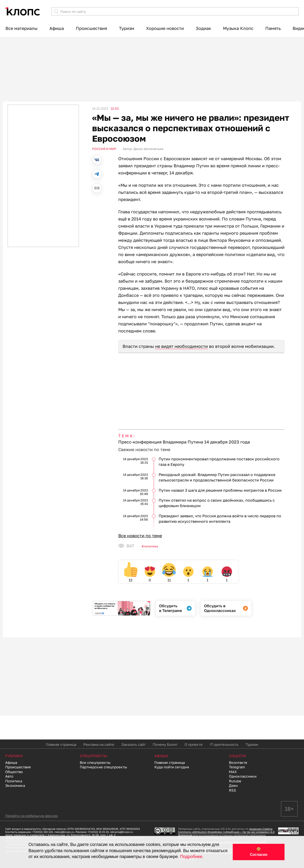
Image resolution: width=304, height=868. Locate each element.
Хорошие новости (165, 28)
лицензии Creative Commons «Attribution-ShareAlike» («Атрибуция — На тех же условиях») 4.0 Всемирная (226, 832)
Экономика (15, 785)
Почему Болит (165, 744)
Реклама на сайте (99, 744)
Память (273, 28)
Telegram (237, 767)
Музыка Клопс (238, 28)
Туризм (127, 28)
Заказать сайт (133, 744)
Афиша (57, 28)
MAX (233, 772)
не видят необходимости (181, 346)
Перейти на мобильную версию (31, 816)
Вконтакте (238, 762)
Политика (151, 546)
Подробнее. (192, 857)
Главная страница (61, 744)
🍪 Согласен (259, 852)
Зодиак (203, 28)
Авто (9, 776)
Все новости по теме (140, 536)
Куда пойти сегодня (172, 767)
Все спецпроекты (95, 762)
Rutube (235, 781)
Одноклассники (243, 776)
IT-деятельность (224, 744)
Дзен (233, 785)
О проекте (194, 744)
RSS (233, 790)
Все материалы (21, 28)
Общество (14, 772)
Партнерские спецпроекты (103, 767)
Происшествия (91, 28)
